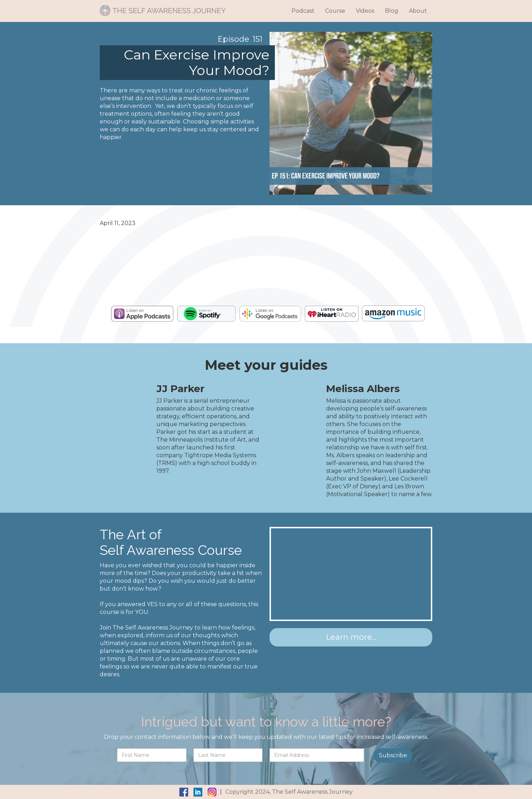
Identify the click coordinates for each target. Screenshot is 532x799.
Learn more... (351, 637)
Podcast (303, 11)
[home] (163, 8)
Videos (365, 11)
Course (335, 11)
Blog (392, 11)
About (418, 11)
